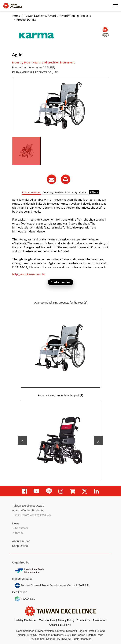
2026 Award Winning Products (33, 515)
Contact (83, 192)
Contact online (61, 282)
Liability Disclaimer (26, 620)
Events (19, 533)
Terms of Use (47, 620)
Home (16, 16)
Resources (99, 620)
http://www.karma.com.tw (29, 274)
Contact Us (83, 620)
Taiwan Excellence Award (40, 16)
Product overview (31, 192)
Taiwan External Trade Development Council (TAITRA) (52, 585)
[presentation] (23, 441)
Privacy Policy (66, 620)
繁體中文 (94, 192)
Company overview (53, 192)
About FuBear (21, 541)
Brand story (71, 192)
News (16, 523)
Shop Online (20, 546)
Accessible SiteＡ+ (60, 625)
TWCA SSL (25, 599)
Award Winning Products (75, 16)
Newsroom (22, 528)
